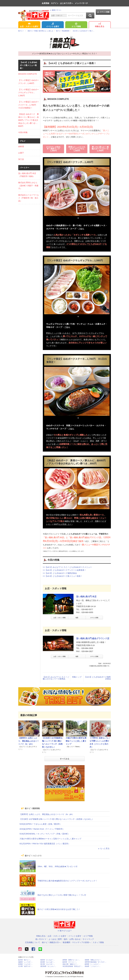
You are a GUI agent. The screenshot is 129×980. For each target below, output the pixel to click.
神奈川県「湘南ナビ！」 (71, 964)
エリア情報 (76, 25)
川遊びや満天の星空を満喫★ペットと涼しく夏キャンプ (76, 741)
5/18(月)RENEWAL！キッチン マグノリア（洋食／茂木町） (45, 834)
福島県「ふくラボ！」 (26, 962)
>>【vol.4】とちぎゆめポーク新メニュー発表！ (63, 576)
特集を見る (100, 25)
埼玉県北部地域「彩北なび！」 (73, 966)
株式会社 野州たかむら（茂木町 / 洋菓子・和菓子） (28, 186)
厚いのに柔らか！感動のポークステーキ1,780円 (100, 149)
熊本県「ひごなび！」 (48, 960)
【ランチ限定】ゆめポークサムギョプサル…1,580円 (29, 93)
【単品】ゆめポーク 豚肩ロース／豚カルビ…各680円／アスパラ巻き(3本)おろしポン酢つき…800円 (29, 120)
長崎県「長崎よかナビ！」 (94, 960)
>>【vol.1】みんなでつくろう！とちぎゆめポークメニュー (67, 567)
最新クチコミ (56, 10)
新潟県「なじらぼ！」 (48, 962)
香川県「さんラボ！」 (48, 964)
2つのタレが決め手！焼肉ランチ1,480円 (53, 149)
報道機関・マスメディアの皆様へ (77, 942)
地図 (77, 618)
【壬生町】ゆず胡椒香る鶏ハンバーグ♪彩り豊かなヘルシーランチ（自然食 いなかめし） (57, 819)
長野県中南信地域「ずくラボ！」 (96, 962)
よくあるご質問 (55, 939)
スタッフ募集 (98, 942)
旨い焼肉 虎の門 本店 (86, 597)
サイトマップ (88, 939)
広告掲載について (33, 942)
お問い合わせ (75, 939)
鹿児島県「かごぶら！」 (48, 966)
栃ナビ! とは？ (65, 931)
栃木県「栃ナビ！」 (25, 960)
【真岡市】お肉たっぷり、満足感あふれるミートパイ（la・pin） (29, 741)
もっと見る (104, 848)
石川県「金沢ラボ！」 (26, 966)
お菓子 (21, 153)
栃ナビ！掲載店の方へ (51, 942)
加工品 (21, 159)
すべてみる (65, 759)
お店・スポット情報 (59, 618)
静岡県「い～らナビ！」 (93, 964)
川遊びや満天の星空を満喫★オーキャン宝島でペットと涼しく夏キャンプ (50, 839)
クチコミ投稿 (103, 12)
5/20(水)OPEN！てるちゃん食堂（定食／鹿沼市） (41, 824)
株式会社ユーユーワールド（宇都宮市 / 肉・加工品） (29, 198)
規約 (66, 939)
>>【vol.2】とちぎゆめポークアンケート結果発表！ (65, 570)
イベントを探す (53, 25)
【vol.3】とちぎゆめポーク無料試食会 (98, 678)
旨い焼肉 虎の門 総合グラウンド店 (93, 638)
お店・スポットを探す (29, 25)
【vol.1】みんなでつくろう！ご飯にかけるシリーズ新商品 (56, 678)
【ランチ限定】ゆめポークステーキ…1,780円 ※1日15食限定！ (29, 105)
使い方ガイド (41, 939)
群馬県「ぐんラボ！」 (26, 964)
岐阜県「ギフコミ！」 (70, 962)
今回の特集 (23, 132)
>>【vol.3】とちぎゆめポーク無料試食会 (60, 573)
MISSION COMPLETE (28, 74)
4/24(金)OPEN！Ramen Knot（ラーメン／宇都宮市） (42, 829)
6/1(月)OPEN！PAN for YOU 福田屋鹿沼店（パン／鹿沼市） (45, 844)
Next (106, 193)
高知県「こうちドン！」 (93, 966)
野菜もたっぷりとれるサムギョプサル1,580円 (77, 149)
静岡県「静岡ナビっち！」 (71, 960)
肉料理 (21, 147)
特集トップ (77, 677)
